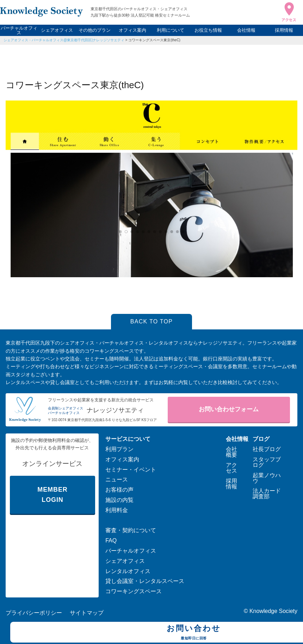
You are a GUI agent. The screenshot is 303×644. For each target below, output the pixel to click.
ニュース (117, 479)
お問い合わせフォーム (229, 409)
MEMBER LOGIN (52, 495)
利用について (171, 30)
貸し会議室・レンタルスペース (145, 581)
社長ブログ (267, 449)
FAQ (111, 540)
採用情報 (284, 30)
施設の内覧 (119, 500)
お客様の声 (119, 490)
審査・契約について (131, 530)
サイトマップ (87, 613)
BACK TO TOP (152, 321)
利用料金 (117, 510)
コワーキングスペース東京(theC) (154, 40)
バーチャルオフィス (19, 30)
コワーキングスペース (134, 591)
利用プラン (119, 449)
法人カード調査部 (267, 494)
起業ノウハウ (267, 478)
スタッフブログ (267, 462)
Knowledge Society (273, 611)
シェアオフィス (57, 30)
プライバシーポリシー (34, 613)
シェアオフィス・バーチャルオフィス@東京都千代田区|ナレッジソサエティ (64, 40)
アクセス (231, 468)
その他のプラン (95, 30)
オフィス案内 (132, 30)
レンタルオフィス (128, 571)
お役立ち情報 (208, 30)
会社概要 (231, 452)
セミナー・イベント (131, 470)
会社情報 (246, 30)
